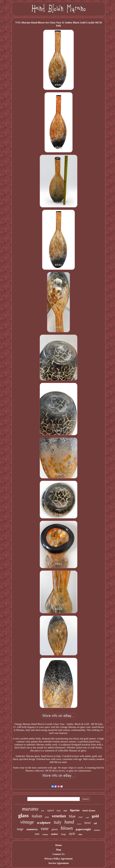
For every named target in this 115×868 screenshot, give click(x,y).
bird (65, 811)
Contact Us (59, 854)
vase (45, 828)
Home (58, 845)
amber (55, 834)
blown (67, 828)
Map (59, 850)
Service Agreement (59, 863)
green (55, 829)
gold (95, 816)
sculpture (44, 823)
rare (37, 834)
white (80, 834)
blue (72, 816)
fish (43, 811)
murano (30, 809)
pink (47, 817)
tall (95, 823)
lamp (63, 834)
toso (59, 811)
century (45, 834)
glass (23, 815)
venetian (59, 816)
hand (69, 822)
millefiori (97, 830)
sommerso (32, 829)
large (20, 829)
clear (81, 817)
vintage (27, 822)
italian (37, 816)
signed (50, 810)
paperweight (83, 829)
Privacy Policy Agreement (59, 859)
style (72, 834)
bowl (88, 823)
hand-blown (89, 811)
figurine (75, 810)
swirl (87, 818)
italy (57, 822)
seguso (79, 824)
